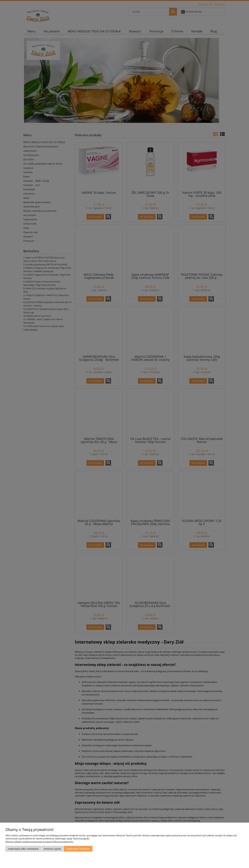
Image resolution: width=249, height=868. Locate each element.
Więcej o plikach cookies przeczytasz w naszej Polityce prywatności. (39, 842)
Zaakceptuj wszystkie (78, 849)
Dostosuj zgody (52, 849)
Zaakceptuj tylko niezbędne (23, 849)
